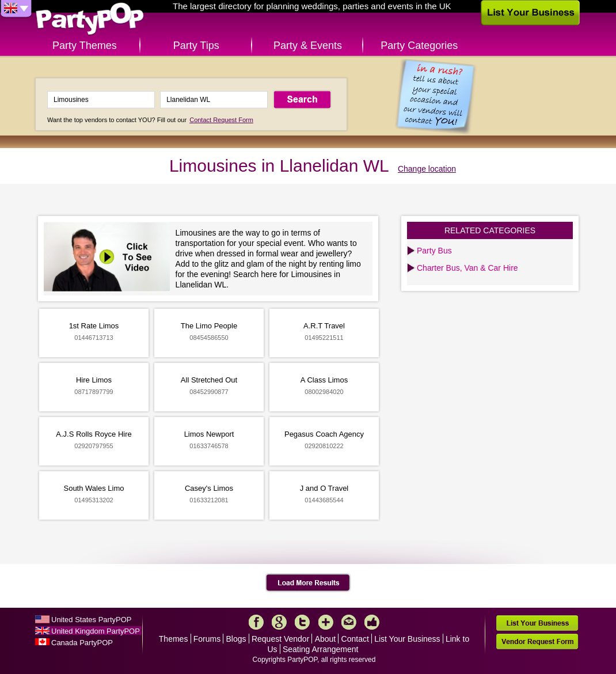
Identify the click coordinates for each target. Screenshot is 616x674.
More (326, 622)
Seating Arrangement (321, 649)
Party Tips (196, 46)
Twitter (302, 622)
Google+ (279, 622)
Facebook (256, 622)
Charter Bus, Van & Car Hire (467, 268)
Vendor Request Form (537, 641)
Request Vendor (280, 639)
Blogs (236, 639)
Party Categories (419, 46)
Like (372, 622)
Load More (308, 583)
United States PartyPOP (91, 620)
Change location (427, 169)
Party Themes (85, 46)
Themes (174, 639)
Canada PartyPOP (82, 643)
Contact (355, 639)
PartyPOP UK (90, 19)
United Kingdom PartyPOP (96, 631)
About (326, 639)
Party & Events (308, 46)
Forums (207, 639)
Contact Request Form (221, 120)
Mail (349, 622)
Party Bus (434, 251)
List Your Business (407, 639)
